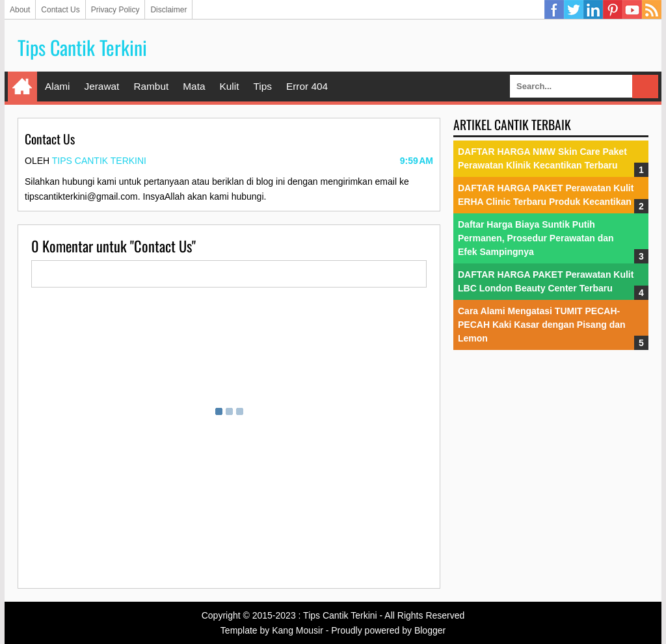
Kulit (229, 86)
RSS (652, 10)
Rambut (151, 86)
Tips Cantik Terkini (82, 47)
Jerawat (101, 86)
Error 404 (307, 86)
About (20, 10)
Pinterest (613, 10)
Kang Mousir (298, 630)
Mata (194, 86)
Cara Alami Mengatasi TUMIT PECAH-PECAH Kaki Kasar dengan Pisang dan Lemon (542, 325)
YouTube (632, 10)
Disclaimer (168, 10)
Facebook (554, 10)
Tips (262, 86)
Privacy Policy (115, 10)
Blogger (430, 630)
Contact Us (60, 10)
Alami (57, 86)
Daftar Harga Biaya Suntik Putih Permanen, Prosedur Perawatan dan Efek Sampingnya (536, 238)
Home (22, 87)
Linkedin (593, 10)
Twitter (574, 10)
